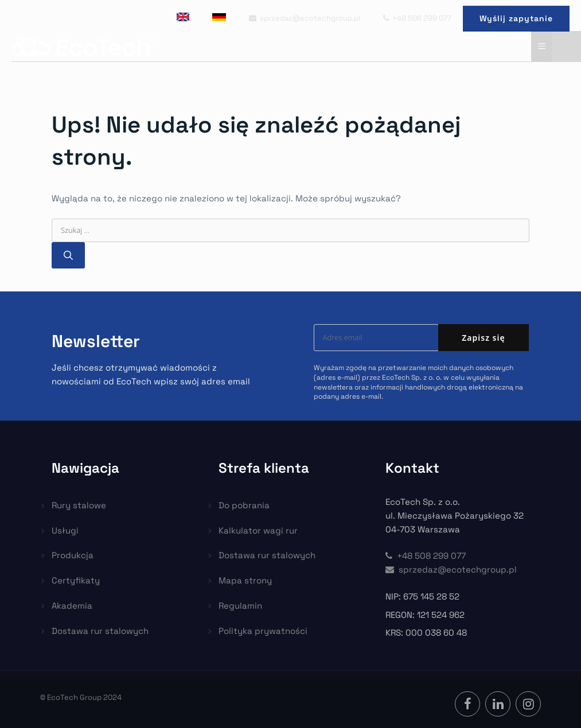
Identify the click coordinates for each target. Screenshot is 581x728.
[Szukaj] (68, 255)
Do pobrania (244, 505)
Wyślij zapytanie (516, 18)
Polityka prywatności (263, 631)
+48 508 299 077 (417, 18)
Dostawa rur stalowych (100, 631)
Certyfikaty (76, 580)
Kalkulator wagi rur (258, 530)
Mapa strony (245, 580)
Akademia (72, 606)
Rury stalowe (79, 505)
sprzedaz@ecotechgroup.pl (305, 18)
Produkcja (73, 555)
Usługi (65, 530)
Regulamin (240, 606)
